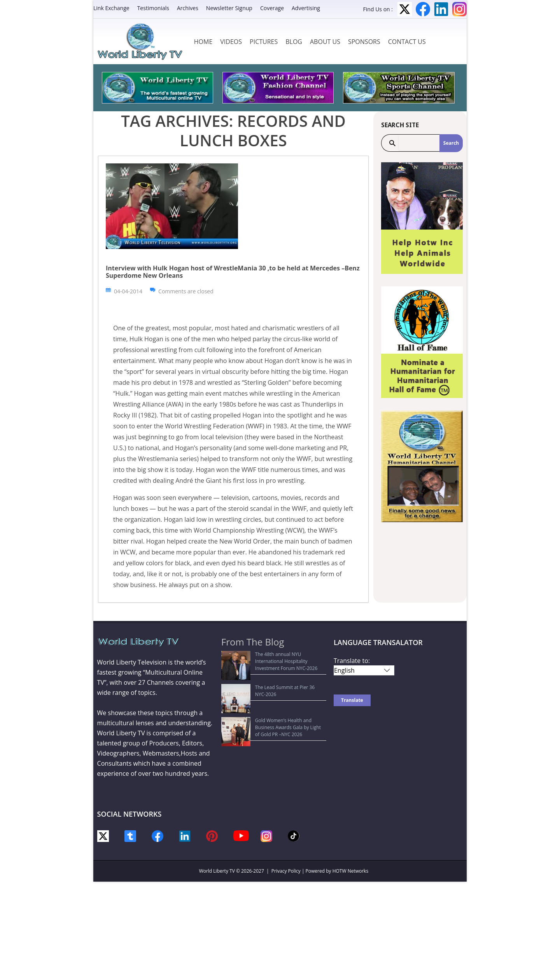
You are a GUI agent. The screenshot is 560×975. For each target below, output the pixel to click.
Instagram (459, 9)
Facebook (423, 9)
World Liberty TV (217, 871)
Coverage (272, 8)
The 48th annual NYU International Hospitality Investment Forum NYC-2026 (276, 658)
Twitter (405, 9)
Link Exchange (111, 8)
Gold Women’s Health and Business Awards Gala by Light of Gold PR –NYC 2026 (273, 688)
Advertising (306, 8)
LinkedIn (441, 9)
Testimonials (153, 8)
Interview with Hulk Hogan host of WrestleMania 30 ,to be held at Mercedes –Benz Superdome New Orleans (233, 272)
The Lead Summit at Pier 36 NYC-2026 (267, 673)
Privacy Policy (286, 871)
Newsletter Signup (229, 8)
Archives (188, 8)
